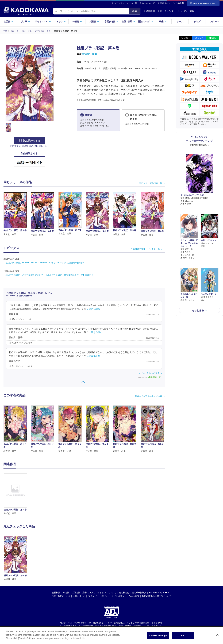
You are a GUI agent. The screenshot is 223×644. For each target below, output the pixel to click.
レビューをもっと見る (149, 373)
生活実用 (129, 22)
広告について (89, 593)
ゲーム (180, 22)
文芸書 (9, 22)
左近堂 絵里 (90, 54)
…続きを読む (93, 309)
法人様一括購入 (139, 593)
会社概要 (56, 593)
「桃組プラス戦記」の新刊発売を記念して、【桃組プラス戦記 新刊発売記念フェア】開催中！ (48, 275)
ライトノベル (43, 22)
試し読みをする (30, 141)
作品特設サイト (30, 153)
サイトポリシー (119, 596)
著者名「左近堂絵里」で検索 (148, 396)
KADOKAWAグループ (159, 593)
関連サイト (165, 3)
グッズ (197, 22)
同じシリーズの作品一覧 (151, 183)
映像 (163, 22)
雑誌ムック (146, 22)
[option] (17, 494)
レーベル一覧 (148, 3)
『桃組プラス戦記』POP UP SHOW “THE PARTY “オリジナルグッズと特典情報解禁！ (44, 262)
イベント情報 (186, 11)
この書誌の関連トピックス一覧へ (146, 249)
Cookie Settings (158, 635)
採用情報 (76, 593)
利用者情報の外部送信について (157, 596)
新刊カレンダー (167, 11)
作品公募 (180, 3)
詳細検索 (149, 11)
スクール (214, 22)
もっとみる (198, 292)
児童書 (94, 22)
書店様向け (124, 593)
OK (183, 635)
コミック (60, 22)
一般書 (77, 22)
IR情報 (66, 593)
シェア (200, 38)
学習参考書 (111, 22)
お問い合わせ (79, 596)
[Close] (217, 635)
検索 (135, 11)
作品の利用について (61, 596)
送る (214, 38)
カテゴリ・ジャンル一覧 (125, 3)
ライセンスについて (107, 593)
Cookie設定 (134, 596)
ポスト (187, 38)
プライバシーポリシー (99, 596)
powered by (150, 377)
